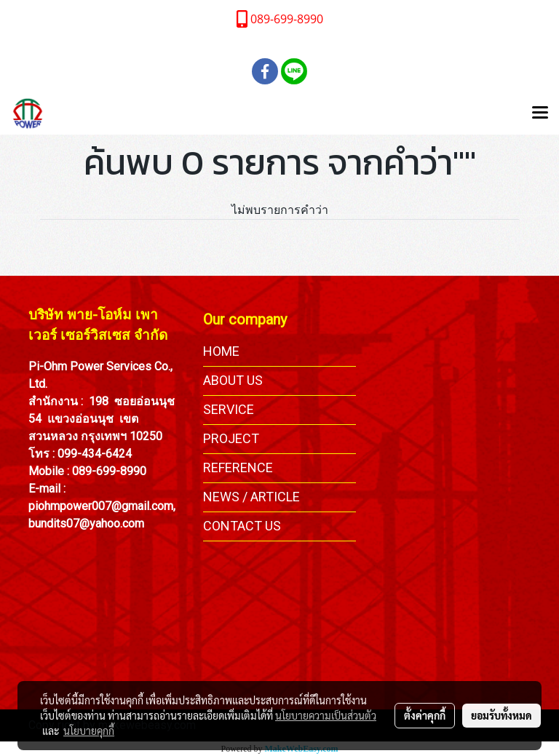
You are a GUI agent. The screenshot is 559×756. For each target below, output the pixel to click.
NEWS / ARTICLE (251, 497)
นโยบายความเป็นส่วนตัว (326, 715)
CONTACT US (242, 526)
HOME (221, 351)
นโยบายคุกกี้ (89, 731)
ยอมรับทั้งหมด (501, 715)
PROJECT (231, 438)
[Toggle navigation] (540, 114)
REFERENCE (238, 467)
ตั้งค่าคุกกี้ (425, 715)
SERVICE (229, 409)
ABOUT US (233, 380)
